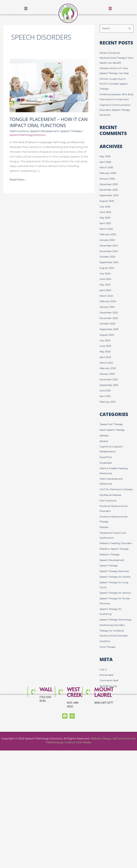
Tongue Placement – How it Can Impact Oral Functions (49, 122)
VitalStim (105, 656)
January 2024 (108, 312)
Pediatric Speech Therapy (115, 559)
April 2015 (105, 401)
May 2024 (106, 290)
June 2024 (106, 284)
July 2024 (105, 279)
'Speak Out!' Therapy (112, 429)
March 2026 (107, 173)
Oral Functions (19, 131)
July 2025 (105, 212)
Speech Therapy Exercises (115, 581)
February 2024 (109, 306)
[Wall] (33, 707)
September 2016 (110, 390)
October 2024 (108, 262)
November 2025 (109, 195)
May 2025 (105, 223)
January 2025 (108, 245)
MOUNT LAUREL (104, 707)
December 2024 (110, 251)
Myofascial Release (111, 505)
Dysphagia (106, 468)
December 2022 (109, 385)
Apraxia (104, 446)
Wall (46, 704)
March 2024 (107, 301)
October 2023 (108, 329)
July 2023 (105, 345)
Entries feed (107, 690)
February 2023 (108, 373)
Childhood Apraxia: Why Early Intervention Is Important (114, 99)
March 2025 (107, 234)
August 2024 (107, 273)
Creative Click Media (77, 757)
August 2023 (107, 340)
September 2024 (110, 267)
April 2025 (106, 228)
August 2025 (107, 206)
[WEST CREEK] (60, 707)
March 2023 (107, 368)
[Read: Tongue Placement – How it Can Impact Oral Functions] (49, 85)
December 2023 (109, 318)
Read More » (18, 179)
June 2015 (106, 396)
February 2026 (109, 178)
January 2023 (108, 379)
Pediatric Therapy (110, 564)
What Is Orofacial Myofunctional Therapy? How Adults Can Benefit (114, 58)
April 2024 (106, 295)
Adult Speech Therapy (113, 435)
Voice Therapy (108, 662)
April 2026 (106, 167)
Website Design (101, 754)
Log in (103, 684)
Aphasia (104, 441)
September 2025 (110, 200)
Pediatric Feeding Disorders (117, 553)
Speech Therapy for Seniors (116, 603)
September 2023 (110, 334)
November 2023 (109, 323)
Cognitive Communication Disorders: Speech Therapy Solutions (116, 115)
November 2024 (110, 256)
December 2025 (109, 189)
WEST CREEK (75, 707)
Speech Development (44, 131)
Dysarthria (106, 462)
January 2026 (108, 184)
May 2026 (105, 161)
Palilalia (104, 537)
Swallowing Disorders (113, 640)
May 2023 (105, 357)
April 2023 (106, 362)
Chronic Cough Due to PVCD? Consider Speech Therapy (115, 84)
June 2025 (106, 217)
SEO (115, 754)
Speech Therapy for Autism (116, 587)
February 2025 (108, 240)
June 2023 (106, 351)
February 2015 (108, 407)
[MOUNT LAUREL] (88, 707)
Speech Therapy (71, 131)
